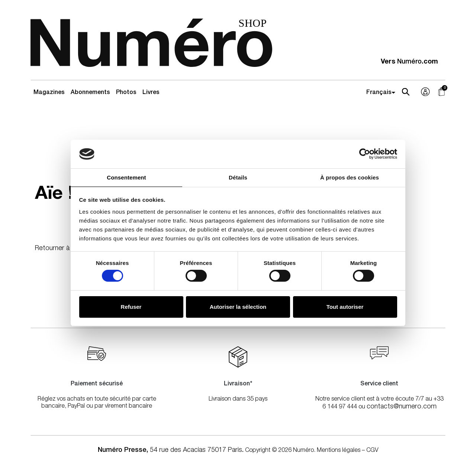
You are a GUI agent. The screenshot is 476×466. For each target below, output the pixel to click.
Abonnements (90, 93)
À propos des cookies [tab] (350, 177)
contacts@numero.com (402, 407)
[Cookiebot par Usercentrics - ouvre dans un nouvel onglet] (365, 154)
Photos (126, 93)
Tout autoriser (345, 307)
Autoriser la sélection (238, 307)
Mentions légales (339, 451)
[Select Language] (382, 93)
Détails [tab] (238, 177)
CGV (372, 451)
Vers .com (409, 62)
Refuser (131, 307)
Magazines (49, 93)
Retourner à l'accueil (65, 249)
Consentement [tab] (126, 177)
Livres (151, 93)
